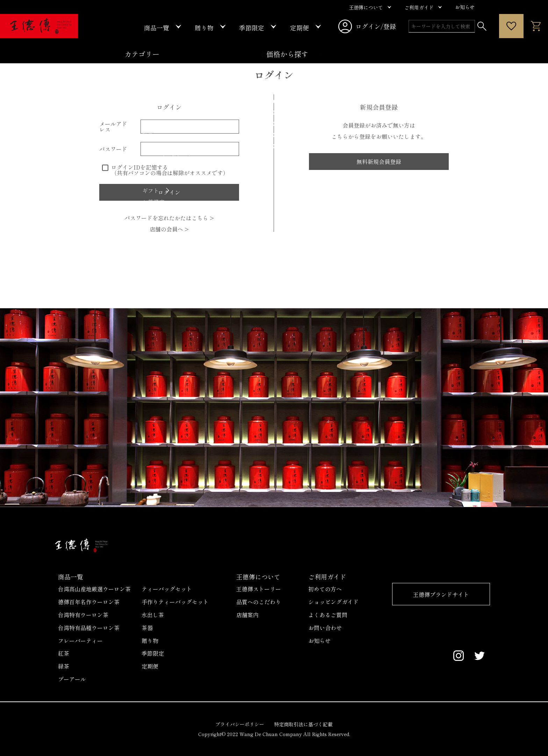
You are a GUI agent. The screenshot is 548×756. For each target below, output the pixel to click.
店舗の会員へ (169, 229)
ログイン (274, 75)
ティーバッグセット (167, 589)
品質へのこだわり (259, 602)
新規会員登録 (379, 107)
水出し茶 (153, 615)
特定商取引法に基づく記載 (303, 724)
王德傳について (258, 577)
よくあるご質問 (328, 615)
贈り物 (150, 641)
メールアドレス (113, 127)
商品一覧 (71, 577)
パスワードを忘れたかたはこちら (169, 218)
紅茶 (64, 653)
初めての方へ (325, 589)
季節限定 (153, 653)
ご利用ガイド (327, 577)
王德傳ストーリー (259, 589)
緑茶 (64, 666)
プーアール (72, 679)
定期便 (150, 666)
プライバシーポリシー (240, 724)
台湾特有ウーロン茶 (83, 615)
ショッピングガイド (333, 602)
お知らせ (319, 641)
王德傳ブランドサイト (441, 594)
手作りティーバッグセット (175, 602)
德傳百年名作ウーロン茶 (89, 602)
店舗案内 (247, 615)
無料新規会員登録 (379, 162)
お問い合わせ (325, 628)
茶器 (147, 628)
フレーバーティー (80, 641)
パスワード (113, 149)
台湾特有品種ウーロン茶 (89, 628)
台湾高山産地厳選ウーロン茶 (94, 589)
